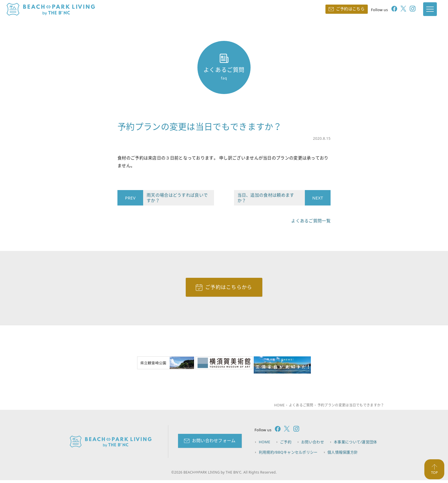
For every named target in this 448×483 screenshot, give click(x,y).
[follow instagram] (407, 10)
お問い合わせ (313, 445)
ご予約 (286, 445)
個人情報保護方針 (343, 455)
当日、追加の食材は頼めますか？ (271, 199)
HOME (265, 445)
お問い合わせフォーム (214, 443)
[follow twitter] (397, 10)
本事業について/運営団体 (356, 445)
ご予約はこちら (346, 10)
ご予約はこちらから (229, 289)
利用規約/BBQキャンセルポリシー (288, 455)
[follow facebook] (388, 10)
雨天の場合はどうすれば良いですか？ (175, 199)
